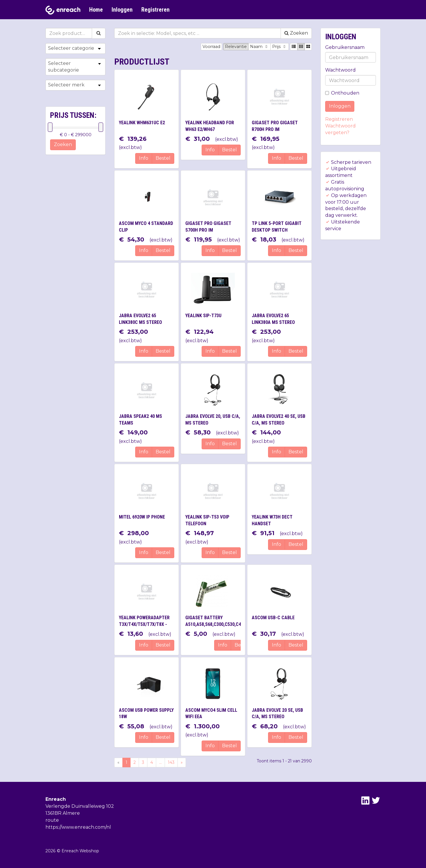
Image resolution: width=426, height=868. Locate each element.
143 (171, 762)
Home (96, 10)
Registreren (155, 10)
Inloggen (122, 10)
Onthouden (342, 93)
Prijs (280, 47)
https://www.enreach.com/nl (78, 827)
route (52, 820)
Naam (259, 47)
